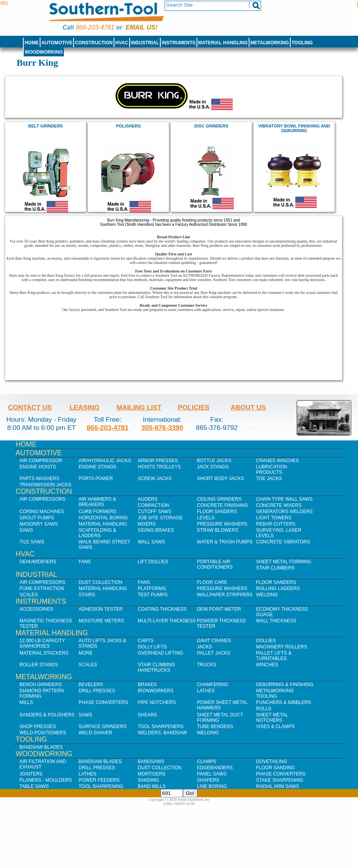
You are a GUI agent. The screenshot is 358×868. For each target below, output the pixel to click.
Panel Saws (212, 774)
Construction (94, 43)
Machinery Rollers (282, 647)
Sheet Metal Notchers (272, 718)
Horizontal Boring (103, 518)
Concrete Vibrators (283, 542)
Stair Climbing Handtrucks (156, 667)
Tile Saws (32, 542)
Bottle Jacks (214, 461)
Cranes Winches (277, 461)
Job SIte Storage (160, 518)
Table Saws (34, 786)
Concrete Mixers (279, 505)
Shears (147, 715)
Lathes (206, 691)
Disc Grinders (211, 126)
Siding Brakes (156, 530)
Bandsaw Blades (41, 747)
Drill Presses (97, 691)
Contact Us (30, 407)
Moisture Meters (101, 621)
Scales (29, 595)
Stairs (87, 595)
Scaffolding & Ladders (97, 533)
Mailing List (139, 407)
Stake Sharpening (280, 780)
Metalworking (269, 43)
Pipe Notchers (157, 702)
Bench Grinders (41, 685)
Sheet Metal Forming (284, 562)
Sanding (148, 780)
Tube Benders (215, 727)
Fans (85, 562)
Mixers (147, 524)
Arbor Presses (158, 461)
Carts (146, 641)
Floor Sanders (217, 512)
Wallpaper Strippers (225, 595)
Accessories (36, 609)
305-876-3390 (162, 428)
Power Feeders (99, 780)
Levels (206, 518)
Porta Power (96, 479)
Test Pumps (153, 595)
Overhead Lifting (161, 653)
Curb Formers (97, 512)
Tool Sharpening (101, 786)
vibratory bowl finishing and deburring (294, 128)
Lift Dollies (153, 562)
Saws (26, 530)
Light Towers (274, 518)
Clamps (206, 761)
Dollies (266, 641)
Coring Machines (42, 512)
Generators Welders (284, 512)
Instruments (179, 43)
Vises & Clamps (275, 727)
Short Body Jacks (220, 479)
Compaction (153, 505)
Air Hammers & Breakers (97, 502)
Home (32, 43)
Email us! (141, 27)
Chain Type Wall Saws (284, 499)
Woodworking (44, 52)
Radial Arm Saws (277, 786)
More (86, 653)
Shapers (208, 780)
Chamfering (213, 685)
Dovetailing (272, 761)
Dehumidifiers (38, 562)
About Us (248, 407)
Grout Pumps (37, 518)
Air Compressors (42, 499)
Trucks (206, 665)
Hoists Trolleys (159, 467)
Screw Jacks (155, 479)
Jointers (31, 774)
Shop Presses (38, 727)
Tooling (302, 43)
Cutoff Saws (155, 512)
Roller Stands (39, 665)
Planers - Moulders (46, 780)
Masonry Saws (39, 524)
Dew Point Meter (219, 609)
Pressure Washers (222, 524)
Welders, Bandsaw (162, 733)
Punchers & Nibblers (283, 702)
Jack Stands (213, 467)
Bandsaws (151, 761)
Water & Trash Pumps (225, 542)
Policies (194, 407)
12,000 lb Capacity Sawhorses (42, 643)
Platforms (152, 589)
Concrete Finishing (222, 505)
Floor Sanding (275, 768)
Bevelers (91, 685)
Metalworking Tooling (275, 693)
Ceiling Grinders (219, 499)
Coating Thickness (162, 609)
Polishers (128, 126)
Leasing (85, 407)
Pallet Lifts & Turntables (274, 656)
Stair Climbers (275, 568)
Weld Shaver (95, 733)
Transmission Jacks (45, 485)
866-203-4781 (95, 27)
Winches (267, 665)
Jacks (204, 647)
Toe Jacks (269, 479)
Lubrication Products (272, 470)
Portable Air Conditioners (215, 564)
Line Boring (212, 786)
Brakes (147, 685)
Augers (148, 499)
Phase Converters (103, 702)
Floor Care (212, 582)
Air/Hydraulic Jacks (105, 461)
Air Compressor (41, 461)
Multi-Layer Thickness (167, 621)
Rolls (264, 709)
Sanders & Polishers (47, 715)
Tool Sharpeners (161, 727)
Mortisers (152, 774)
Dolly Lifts (152, 647)
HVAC (122, 43)
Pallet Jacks (214, 653)
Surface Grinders (103, 727)
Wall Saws (151, 542)
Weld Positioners (43, 733)
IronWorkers (156, 691)
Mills (26, 702)
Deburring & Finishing (285, 685)
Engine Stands (97, 467)
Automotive (57, 43)
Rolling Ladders (278, 589)
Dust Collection (100, 582)
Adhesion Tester (101, 609)
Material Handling (223, 43)
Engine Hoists (38, 467)
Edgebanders (215, 768)
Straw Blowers (218, 530)
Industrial (145, 43)
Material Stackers (44, 653)
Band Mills (152, 786)
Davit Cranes (214, 641)
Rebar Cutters (276, 524)
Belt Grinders (46, 126)
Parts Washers (39, 479)
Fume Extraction (42, 589)
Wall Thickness (276, 621)
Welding (267, 595)
